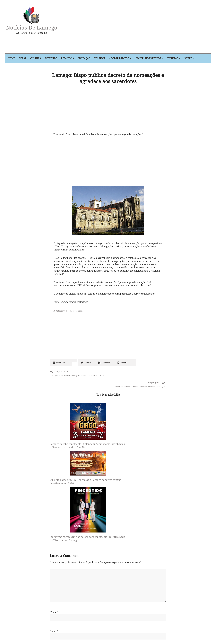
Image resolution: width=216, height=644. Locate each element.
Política (105, 59)
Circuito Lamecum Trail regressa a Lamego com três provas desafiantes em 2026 (106, 425)
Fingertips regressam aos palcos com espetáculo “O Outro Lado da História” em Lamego (144, 448)
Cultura (40, 59)
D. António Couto (62, 312)
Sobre (194, 59)
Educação (89, 59)
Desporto (56, 59)
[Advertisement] (139, 28)
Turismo (179, 59)
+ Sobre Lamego (125, 59)
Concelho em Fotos (154, 59)
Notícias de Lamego (36, 27)
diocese (74, 312)
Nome (54, 526)
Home (15, 59)
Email (54, 544)
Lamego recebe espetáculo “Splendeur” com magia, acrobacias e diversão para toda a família (66, 439)
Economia (72, 59)
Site (52, 563)
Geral (27, 59)
